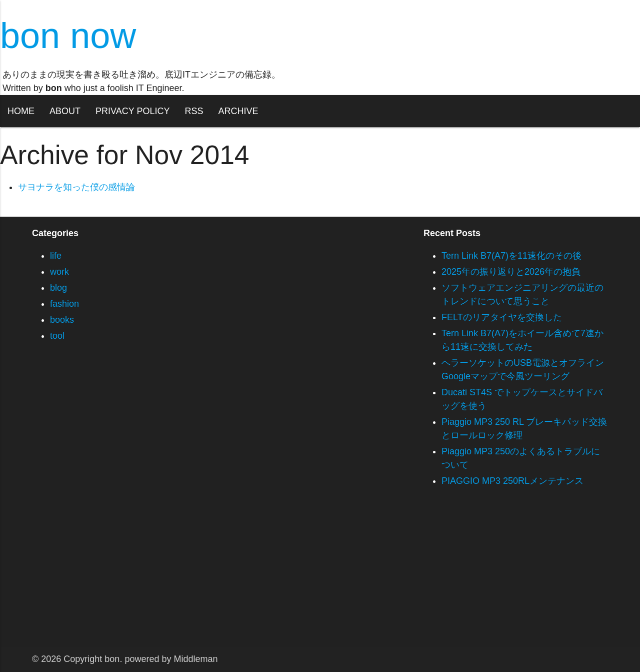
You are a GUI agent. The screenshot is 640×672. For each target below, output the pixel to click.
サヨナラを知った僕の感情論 (76, 187)
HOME (21, 111)
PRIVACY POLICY (132, 111)
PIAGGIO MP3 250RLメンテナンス (512, 481)
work (59, 272)
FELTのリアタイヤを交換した (502, 317)
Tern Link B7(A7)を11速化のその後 (511, 256)
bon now (68, 36)
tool (57, 336)
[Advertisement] (300, 577)
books (62, 320)
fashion (64, 304)
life (56, 256)
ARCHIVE (238, 111)
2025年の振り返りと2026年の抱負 (511, 272)
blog (58, 288)
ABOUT (65, 111)
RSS (194, 111)
